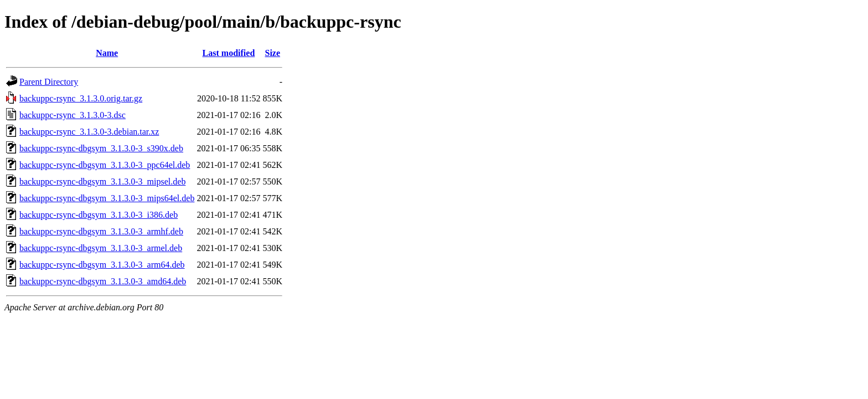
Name (107, 53)
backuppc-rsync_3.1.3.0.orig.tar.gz (81, 98)
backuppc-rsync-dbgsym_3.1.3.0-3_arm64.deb (102, 265)
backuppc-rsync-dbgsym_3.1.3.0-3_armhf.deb (101, 231)
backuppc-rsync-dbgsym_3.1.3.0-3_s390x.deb (101, 148)
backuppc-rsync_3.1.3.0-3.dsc (73, 115)
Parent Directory (49, 82)
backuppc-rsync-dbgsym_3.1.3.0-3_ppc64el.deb (105, 165)
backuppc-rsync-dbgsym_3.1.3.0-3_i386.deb (99, 215)
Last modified (229, 53)
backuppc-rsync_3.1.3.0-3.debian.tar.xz (89, 132)
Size (273, 53)
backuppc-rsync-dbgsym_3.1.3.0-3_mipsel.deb (102, 181)
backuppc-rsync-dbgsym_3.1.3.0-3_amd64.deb (103, 281)
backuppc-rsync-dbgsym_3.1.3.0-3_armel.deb (101, 248)
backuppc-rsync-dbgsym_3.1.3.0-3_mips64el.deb (107, 198)
